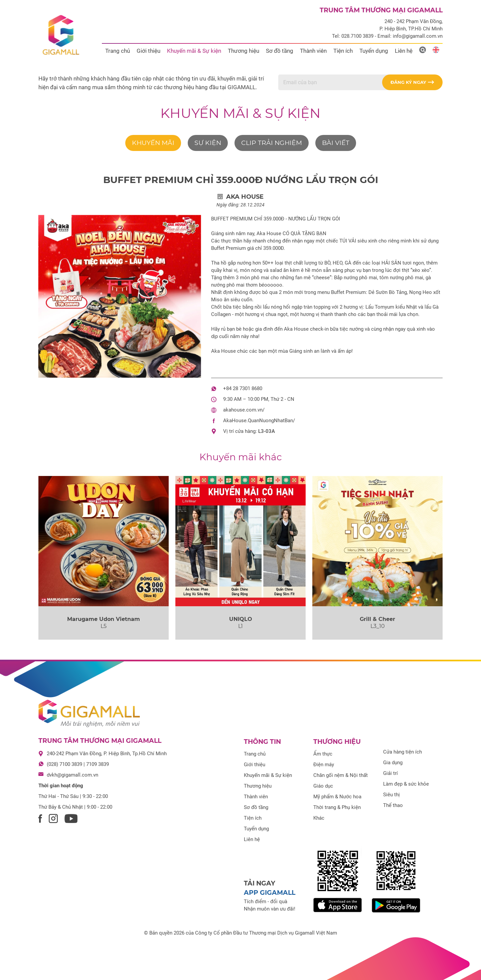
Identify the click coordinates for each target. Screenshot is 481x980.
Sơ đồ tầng (280, 51)
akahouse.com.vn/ (244, 410)
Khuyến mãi (153, 143)
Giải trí (390, 773)
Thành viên (313, 51)
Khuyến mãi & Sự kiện (194, 51)
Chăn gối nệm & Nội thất (341, 775)
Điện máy (324, 765)
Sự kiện (208, 143)
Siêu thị (391, 795)
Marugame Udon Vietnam (104, 619)
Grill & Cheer (377, 619)
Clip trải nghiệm (272, 143)
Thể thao (393, 805)
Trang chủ (118, 51)
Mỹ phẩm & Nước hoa (337, 797)
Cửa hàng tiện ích (403, 752)
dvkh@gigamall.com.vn (72, 775)
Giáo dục (323, 786)
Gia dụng (393, 763)
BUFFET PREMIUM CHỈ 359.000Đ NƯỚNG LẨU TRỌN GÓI (241, 180)
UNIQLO (241, 619)
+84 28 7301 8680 (243, 388)
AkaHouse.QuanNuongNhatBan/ (259, 421)
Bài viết (336, 143)
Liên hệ (404, 51)
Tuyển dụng (374, 51)
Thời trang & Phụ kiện (337, 807)
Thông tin (262, 742)
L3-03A (267, 431)
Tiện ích (343, 51)
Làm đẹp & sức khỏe (406, 784)
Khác (319, 818)
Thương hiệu (244, 51)
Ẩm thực (323, 754)
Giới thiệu (148, 51)
